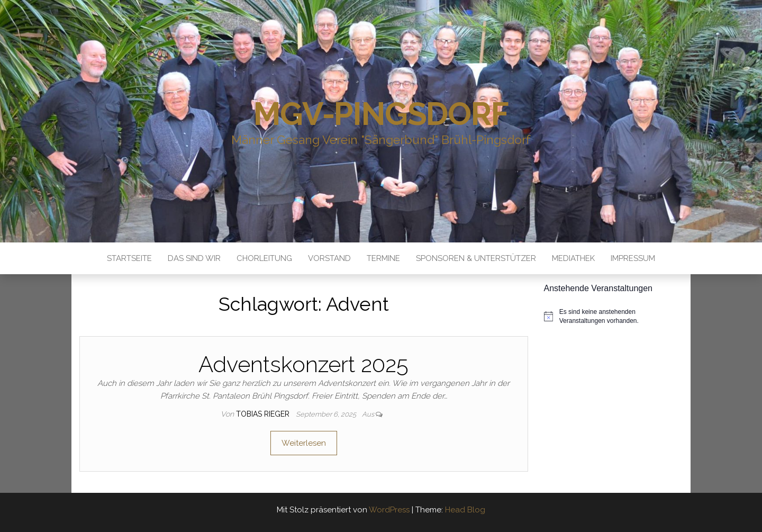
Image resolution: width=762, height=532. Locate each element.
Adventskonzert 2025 (303, 364)
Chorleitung (264, 258)
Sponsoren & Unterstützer (476, 258)
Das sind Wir (194, 258)
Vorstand (329, 258)
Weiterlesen (304, 443)
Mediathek (573, 258)
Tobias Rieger (264, 414)
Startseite (129, 258)
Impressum (633, 258)
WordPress (389, 510)
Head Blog (465, 510)
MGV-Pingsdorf (381, 114)
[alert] (614, 316)
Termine (383, 258)
